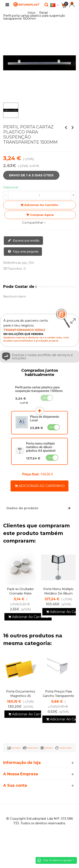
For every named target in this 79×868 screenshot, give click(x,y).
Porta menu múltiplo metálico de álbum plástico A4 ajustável (41, 447)
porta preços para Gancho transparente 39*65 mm (58, 696)
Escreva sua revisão (24, 241)
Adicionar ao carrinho (40, 486)
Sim (45, 398)
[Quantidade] (39, 195)
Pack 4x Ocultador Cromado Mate (20, 591)
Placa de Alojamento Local (44, 418)
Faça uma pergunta (23, 252)
